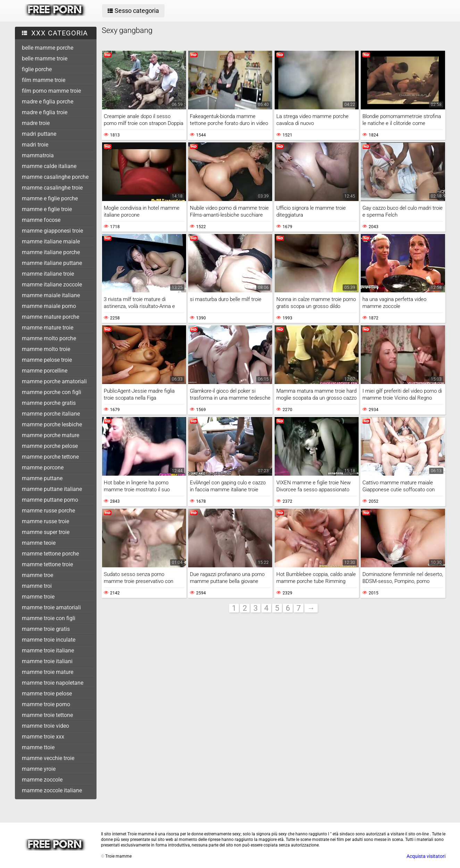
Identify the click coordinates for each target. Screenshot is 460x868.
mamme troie (38, 597)
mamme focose (41, 220)
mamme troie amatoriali (51, 607)
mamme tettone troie (47, 564)
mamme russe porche (48, 511)
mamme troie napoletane (53, 683)
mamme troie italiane (48, 650)
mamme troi (37, 586)
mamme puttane (42, 478)
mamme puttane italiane (52, 489)
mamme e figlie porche (50, 198)
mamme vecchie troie (48, 758)
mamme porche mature (51, 435)
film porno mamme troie (51, 91)
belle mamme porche (48, 48)
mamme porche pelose (50, 446)
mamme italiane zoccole (52, 285)
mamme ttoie (38, 747)
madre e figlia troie (45, 112)
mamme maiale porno (49, 306)
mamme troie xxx (43, 737)
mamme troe (37, 575)
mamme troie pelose (47, 694)
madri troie (35, 145)
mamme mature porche (51, 317)
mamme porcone (43, 468)
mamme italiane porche (51, 252)
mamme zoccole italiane (52, 790)
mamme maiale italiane (51, 295)
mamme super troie (46, 532)
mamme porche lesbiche (52, 424)
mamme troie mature (48, 672)
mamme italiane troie (48, 274)
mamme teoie (39, 543)
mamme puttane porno (50, 500)
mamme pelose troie (47, 360)
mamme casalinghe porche (55, 177)
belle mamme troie (45, 59)
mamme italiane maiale (51, 241)
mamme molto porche (49, 338)
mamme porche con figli (52, 392)
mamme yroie (39, 769)
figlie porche (37, 69)
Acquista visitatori (426, 856)
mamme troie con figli (49, 618)
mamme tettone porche (50, 554)
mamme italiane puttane (52, 263)
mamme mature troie (48, 328)
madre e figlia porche (48, 102)
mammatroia (38, 155)
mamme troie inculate (49, 640)
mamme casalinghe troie (52, 188)
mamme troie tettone (47, 715)
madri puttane (39, 134)
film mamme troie (44, 80)
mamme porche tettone (50, 457)
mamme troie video (45, 726)
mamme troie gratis (46, 629)
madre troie (36, 123)
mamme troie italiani (47, 661)
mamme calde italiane (49, 166)
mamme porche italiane (51, 414)
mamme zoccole (42, 780)
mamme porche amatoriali (54, 381)
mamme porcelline (45, 371)
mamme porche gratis (49, 403)
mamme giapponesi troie (52, 231)
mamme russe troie (45, 521)
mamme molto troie (46, 349)
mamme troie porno (46, 704)
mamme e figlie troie (47, 209)
